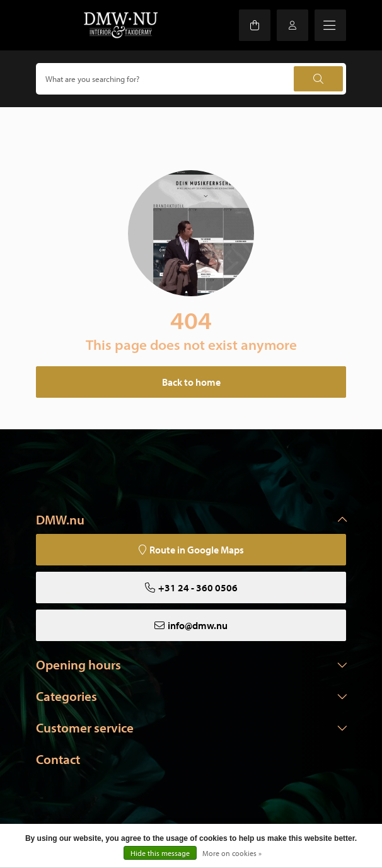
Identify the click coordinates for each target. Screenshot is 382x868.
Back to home (191, 382)
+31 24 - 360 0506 (198, 587)
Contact (58, 759)
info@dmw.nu (198, 625)
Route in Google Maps (197, 550)
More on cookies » (232, 853)
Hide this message (160, 853)
